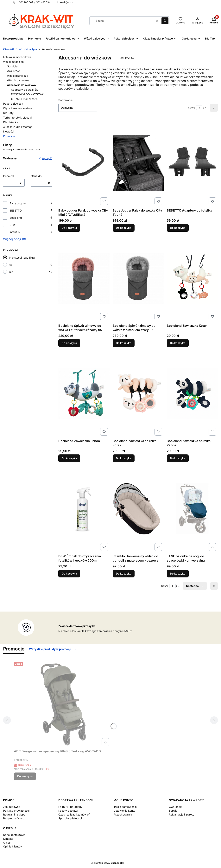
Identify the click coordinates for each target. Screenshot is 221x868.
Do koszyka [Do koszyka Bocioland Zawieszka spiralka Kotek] (124, 458)
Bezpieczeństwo (14, 818)
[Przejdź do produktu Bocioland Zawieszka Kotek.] (192, 278)
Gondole (12, 66)
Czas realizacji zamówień (74, 814)
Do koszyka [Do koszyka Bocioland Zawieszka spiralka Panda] (178, 458)
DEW (13, 225)
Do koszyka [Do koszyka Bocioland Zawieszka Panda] (69, 458)
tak (11, 265)
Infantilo (15, 232)
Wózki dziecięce (28, 49)
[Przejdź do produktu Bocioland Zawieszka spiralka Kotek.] (138, 394)
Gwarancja (176, 807)
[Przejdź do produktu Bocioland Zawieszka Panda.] (84, 394)
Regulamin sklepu (14, 814)
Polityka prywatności (16, 811)
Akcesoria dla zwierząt (17, 127)
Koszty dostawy (68, 811)
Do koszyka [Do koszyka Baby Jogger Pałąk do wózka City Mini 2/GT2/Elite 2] (69, 228)
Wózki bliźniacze (18, 76)
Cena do (36, 176)
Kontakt (8, 839)
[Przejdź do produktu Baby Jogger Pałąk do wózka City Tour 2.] (138, 163)
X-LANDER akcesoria (24, 99)
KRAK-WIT (9, 49)
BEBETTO (16, 210)
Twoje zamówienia (125, 807)
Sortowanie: (66, 100)
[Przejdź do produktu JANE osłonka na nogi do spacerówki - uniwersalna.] (192, 509)
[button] (165, 21)
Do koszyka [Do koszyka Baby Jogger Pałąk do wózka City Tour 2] (124, 228)
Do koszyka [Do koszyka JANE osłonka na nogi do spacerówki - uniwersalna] (178, 573)
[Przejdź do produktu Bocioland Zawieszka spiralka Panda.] (192, 394)
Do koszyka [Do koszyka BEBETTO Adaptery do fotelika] (178, 228)
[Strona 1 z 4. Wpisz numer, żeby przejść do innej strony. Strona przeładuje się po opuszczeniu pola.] (199, 108)
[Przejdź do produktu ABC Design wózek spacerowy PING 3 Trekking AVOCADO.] (62, 704)
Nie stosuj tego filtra (22, 258)
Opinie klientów (13, 846)
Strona (192, 108)
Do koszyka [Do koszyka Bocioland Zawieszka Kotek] (178, 343)
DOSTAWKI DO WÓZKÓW (27, 94)
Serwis (173, 811)
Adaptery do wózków (25, 90)
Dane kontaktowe (14, 835)
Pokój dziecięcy (13, 104)
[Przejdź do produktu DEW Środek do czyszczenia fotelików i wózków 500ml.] (84, 509)
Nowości (9, 131)
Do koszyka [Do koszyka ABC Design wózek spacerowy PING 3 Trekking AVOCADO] (25, 776)
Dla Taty (8, 113)
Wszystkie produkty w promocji (53, 649)
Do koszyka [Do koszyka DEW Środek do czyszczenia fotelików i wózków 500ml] (69, 573)
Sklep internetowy (106, 863)
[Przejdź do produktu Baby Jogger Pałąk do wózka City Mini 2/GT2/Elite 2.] (84, 163)
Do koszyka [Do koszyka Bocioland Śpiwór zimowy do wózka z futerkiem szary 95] (124, 343)
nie (11, 272)
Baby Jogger (18, 203)
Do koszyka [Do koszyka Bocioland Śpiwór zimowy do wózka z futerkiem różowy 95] (69, 343)
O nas (7, 843)
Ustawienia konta (124, 811)
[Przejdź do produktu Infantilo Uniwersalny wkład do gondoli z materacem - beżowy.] (138, 509)
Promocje (9, 136)
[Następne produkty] (195, 586)
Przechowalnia (123, 814)
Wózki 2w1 (14, 71)
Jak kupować (12, 807)
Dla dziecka (11, 122)
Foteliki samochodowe (17, 57)
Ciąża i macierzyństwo (17, 108)
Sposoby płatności (70, 818)
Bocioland (16, 218)
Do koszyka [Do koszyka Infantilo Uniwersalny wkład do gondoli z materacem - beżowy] (124, 573)
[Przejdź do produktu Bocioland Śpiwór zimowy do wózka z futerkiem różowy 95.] (84, 278)
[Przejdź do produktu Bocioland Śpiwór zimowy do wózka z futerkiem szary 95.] (138, 278)
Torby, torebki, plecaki (17, 117)
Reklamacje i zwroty (182, 814)
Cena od (8, 176)
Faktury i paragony (70, 807)
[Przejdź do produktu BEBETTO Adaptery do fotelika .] (192, 163)
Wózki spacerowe (18, 80)
